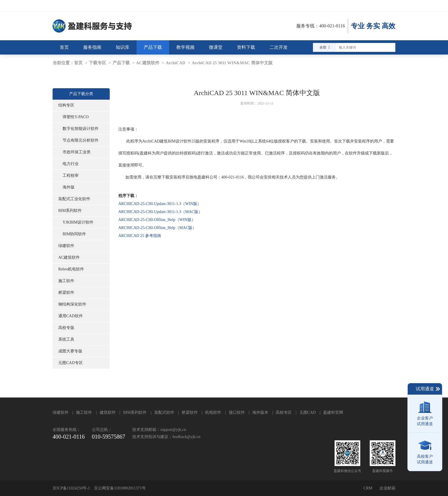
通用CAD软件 (71, 316)
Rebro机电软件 (71, 269)
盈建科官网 (333, 412)
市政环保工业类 (77, 152)
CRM (368, 488)
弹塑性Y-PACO (76, 117)
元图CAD (308, 412)
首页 (78, 63)
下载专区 (97, 63)
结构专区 (66, 105)
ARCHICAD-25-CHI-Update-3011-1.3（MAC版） (160, 212)
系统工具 (66, 339)
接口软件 (237, 412)
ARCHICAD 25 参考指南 (140, 236)
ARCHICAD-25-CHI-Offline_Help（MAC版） (157, 228)
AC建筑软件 (148, 63)
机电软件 (213, 412)
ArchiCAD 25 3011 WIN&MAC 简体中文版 (232, 63)
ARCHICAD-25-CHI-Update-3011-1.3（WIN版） (160, 204)
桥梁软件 (66, 293)
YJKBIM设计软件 (78, 222)
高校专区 (284, 412)
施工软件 (66, 281)
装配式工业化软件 (74, 199)
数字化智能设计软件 (81, 129)
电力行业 (71, 164)
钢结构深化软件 (72, 304)
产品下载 (121, 63)
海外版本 (260, 412)
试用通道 (428, 389)
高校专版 (66, 328)
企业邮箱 (387, 488)
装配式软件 (164, 412)
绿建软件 (66, 246)
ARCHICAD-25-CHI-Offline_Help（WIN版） (157, 220)
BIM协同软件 (74, 234)
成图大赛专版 (70, 351)
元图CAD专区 (71, 363)
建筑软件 (108, 412)
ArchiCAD (176, 63)
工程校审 (71, 175)
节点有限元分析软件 (81, 140)
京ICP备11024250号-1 (71, 488)
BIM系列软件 (70, 211)
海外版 (69, 187)
